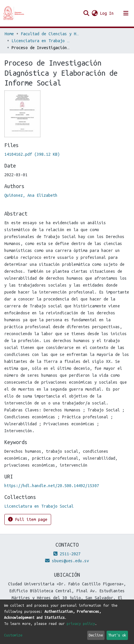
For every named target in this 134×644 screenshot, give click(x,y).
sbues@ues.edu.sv (67, 561)
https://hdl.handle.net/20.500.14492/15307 (52, 486)
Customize (13, 635)
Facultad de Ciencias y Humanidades (50, 34)
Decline (96, 635)
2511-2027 (67, 554)
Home (9, 34)
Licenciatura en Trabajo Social (40, 41)
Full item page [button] (28, 519)
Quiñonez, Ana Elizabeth (31, 195)
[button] (95, 13)
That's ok (117, 635)
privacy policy (81, 623)
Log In (107, 13)
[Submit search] (86, 13)
